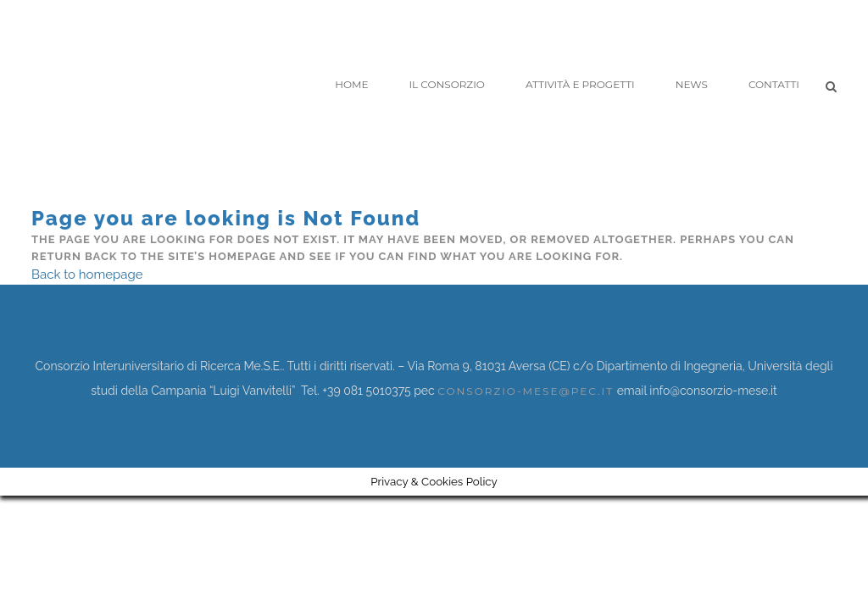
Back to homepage (87, 274)
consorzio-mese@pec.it (526, 391)
